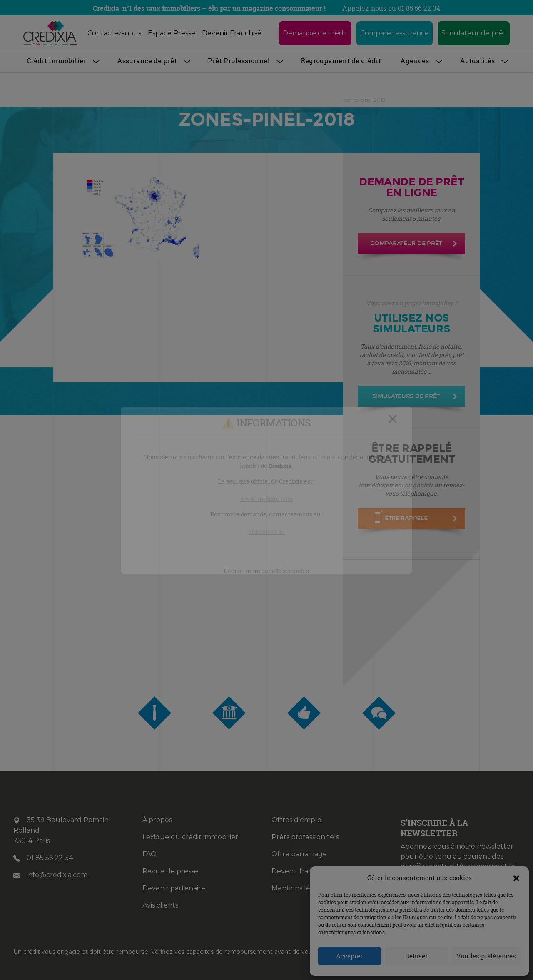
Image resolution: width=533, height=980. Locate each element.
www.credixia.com (266, 499)
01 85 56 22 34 (266, 532)
